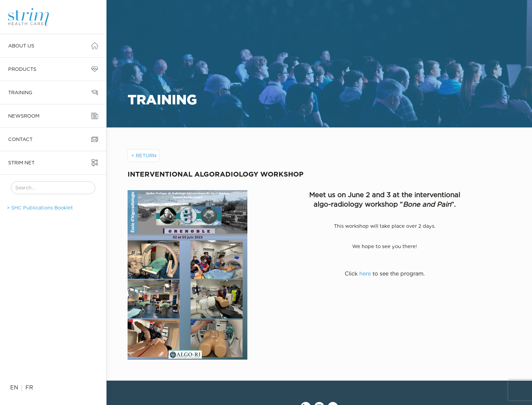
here (365, 274)
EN (14, 388)
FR (29, 388)
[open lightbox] (210, 275)
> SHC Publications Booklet (40, 208)
